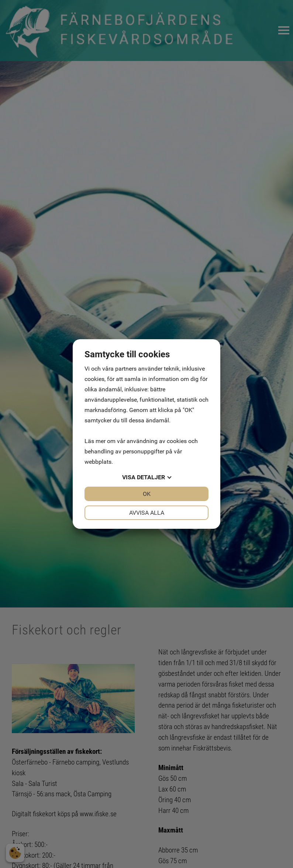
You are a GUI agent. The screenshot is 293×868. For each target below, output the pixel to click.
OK (147, 494)
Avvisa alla (147, 513)
